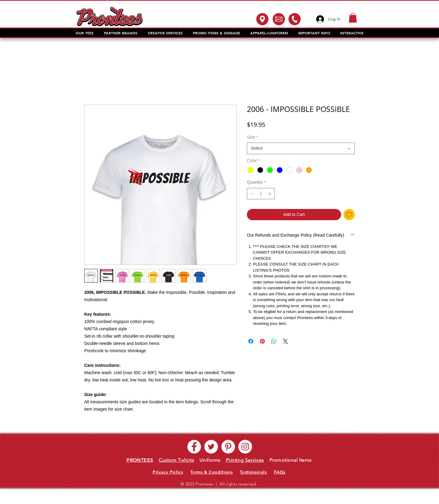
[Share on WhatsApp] (274, 341)
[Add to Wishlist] (349, 215)
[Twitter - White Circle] (211, 447)
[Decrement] (252, 194)
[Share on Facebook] (251, 341)
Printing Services (245, 460)
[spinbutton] (261, 194)
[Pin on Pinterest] (262, 341)
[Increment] (270, 194)
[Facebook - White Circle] (194, 447)
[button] (353, 18)
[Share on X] (285, 341)
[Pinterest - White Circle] (228, 447)
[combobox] (301, 148)
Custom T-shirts (176, 460)
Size (252, 137)
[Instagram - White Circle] (245, 447)
